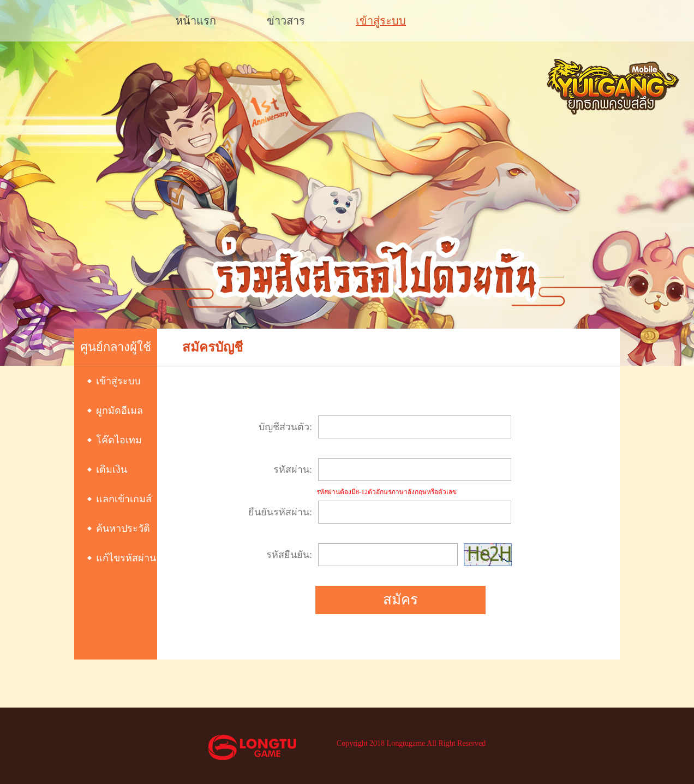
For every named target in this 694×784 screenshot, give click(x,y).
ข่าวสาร (286, 21)
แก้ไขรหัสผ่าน (126, 558)
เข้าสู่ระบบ (381, 21)
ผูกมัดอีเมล (119, 411)
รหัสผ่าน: (293, 470)
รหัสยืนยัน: (289, 555)
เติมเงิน (112, 470)
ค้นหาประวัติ (123, 528)
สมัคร (400, 600)
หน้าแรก (196, 21)
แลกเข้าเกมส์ (124, 499)
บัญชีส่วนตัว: (285, 427)
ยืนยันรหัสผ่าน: (280, 512)
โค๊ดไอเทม (119, 440)
